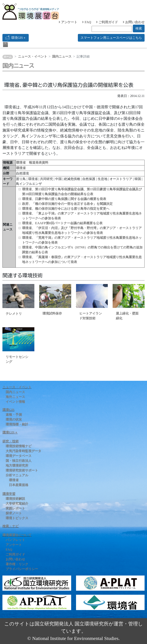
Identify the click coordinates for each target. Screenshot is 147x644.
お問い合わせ (134, 22)
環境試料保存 (52, 313)
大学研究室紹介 (17, 504)
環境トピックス (17, 518)
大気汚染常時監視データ (23, 451)
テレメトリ (14, 314)
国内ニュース (62, 56)
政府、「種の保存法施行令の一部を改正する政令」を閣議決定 (67, 204)
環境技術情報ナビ (19, 446)
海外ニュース (15, 397)
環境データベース (19, 456)
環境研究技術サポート (22, 470)
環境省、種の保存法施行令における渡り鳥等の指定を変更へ (66, 209)
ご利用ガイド (107, 22)
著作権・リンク (17, 564)
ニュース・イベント (33, 56)
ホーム (8, 57)
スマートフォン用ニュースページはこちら (111, 38)
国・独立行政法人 (19, 461)
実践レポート (15, 508)
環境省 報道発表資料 (32, 163)
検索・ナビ (11, 526)
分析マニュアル (17, 475)
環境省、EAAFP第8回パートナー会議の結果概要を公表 (62, 223)
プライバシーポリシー (22, 569)
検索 (139, 28)
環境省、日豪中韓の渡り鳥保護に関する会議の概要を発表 (64, 199)
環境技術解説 (15, 499)
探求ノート (14, 513)
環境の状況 (14, 419)
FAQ (87, 22)
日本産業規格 (19, 485)
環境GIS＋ (16, 38)
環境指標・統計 (17, 424)
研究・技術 (11, 441)
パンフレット (15, 540)
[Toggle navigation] (5, 45)
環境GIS (8, 410)
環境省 (21, 168)
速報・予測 (14, 415)
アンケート (68, 22)
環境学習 (9, 494)
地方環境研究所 (17, 466)
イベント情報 (15, 402)
